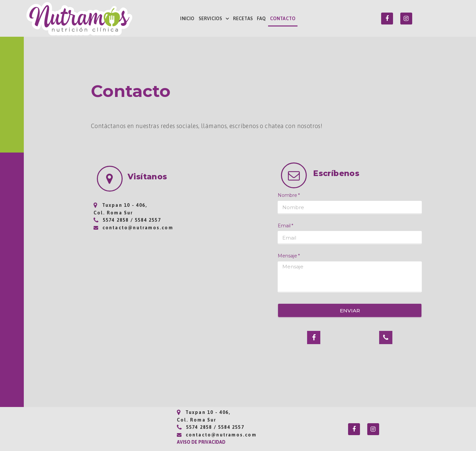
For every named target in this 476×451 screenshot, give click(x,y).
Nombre (287, 195)
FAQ (261, 19)
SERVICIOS (214, 19)
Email (284, 226)
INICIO (187, 19)
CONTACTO (283, 19)
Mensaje (287, 256)
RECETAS (243, 19)
